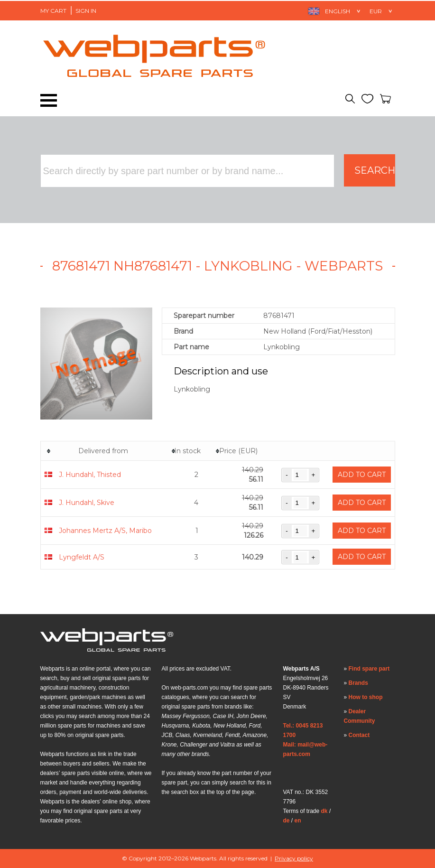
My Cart (53, 11)
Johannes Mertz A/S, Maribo (105, 531)
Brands (358, 683)
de (287, 821)
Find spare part (369, 669)
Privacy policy (294, 858)
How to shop (366, 697)
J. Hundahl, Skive (87, 503)
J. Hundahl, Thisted (90, 475)
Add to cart (362, 475)
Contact (359, 735)
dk (324, 811)
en (298, 821)
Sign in (86, 11)
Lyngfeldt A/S (82, 557)
